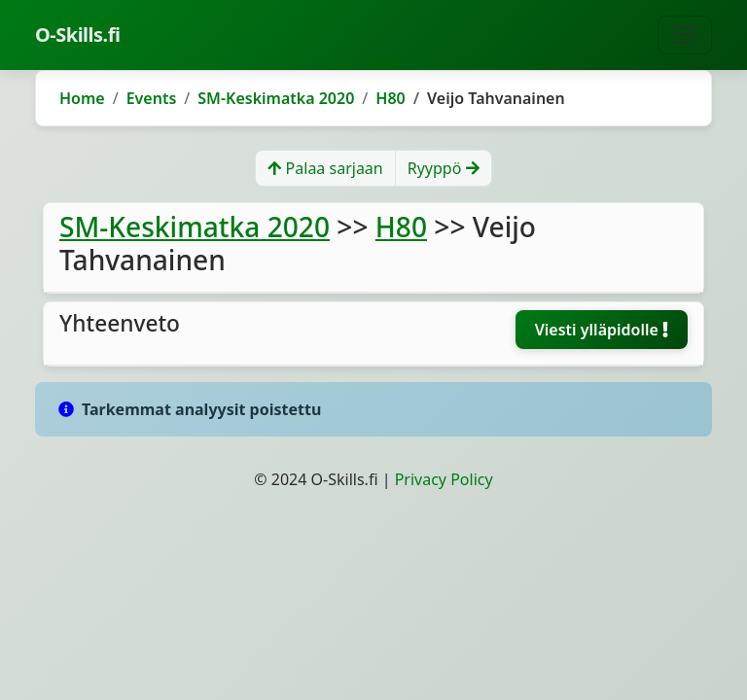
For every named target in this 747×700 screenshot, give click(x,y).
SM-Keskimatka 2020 (276, 98)
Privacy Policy (444, 479)
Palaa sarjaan (325, 168)
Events (152, 98)
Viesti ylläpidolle (602, 330)
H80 (390, 98)
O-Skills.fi (77, 35)
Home (82, 98)
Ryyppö (444, 168)
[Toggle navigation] (685, 35)
